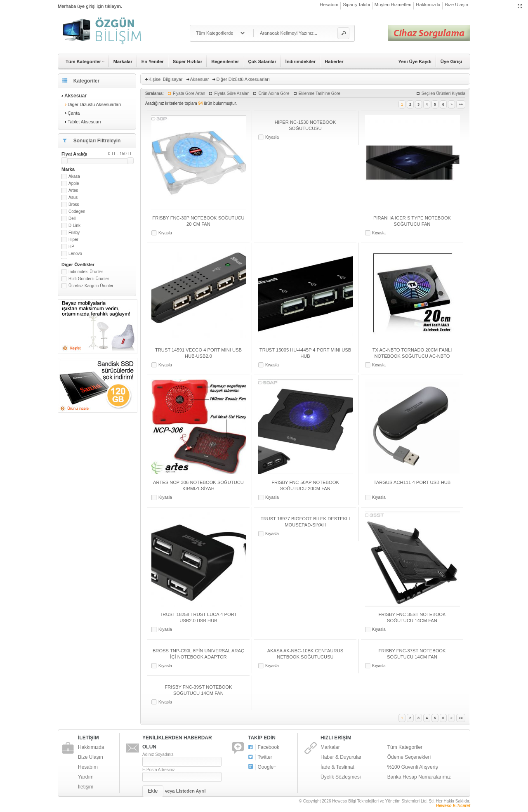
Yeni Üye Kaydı (415, 61)
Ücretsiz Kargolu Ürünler (91, 286)
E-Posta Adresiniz (159, 770)
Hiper (73, 240)
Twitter (260, 757)
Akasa (74, 176)
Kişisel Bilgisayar (166, 79)
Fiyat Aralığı (97, 154)
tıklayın (113, 6)
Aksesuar (200, 79)
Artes (73, 190)
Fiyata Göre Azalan (232, 93)
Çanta (74, 113)
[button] (343, 33)
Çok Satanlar (262, 61)
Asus (73, 197)
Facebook (264, 747)
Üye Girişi (451, 61)
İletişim (86, 787)
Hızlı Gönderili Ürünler (89, 279)
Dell (72, 218)
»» (461, 104)
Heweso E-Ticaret (453, 806)
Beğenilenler (225, 61)
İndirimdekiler (301, 61)
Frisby (74, 233)
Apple (74, 183)
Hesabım (329, 5)
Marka (68, 169)
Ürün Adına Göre (274, 93)
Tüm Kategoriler (405, 747)
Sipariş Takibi (356, 5)
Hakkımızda (428, 5)
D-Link (74, 225)
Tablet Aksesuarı (84, 122)
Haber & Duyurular (341, 757)
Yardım (86, 777)
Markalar (123, 61)
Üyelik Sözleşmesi (341, 777)
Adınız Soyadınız (158, 754)
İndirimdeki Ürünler (86, 272)
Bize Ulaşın (456, 5)
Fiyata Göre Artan (189, 93)
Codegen (77, 211)
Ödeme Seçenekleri (409, 757)
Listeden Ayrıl (191, 791)
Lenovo (75, 254)
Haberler (334, 61)
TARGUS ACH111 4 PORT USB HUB (412, 482)
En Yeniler (153, 61)
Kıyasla (165, 233)
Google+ (262, 767)
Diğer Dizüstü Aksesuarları (94, 104)
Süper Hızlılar (188, 61)
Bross (74, 204)
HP (71, 247)
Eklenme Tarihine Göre (320, 93)
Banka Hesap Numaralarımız (419, 777)
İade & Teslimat (337, 767)
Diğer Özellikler (78, 264)
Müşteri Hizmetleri (393, 5)
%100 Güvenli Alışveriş (413, 767)
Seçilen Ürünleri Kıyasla (443, 93)
